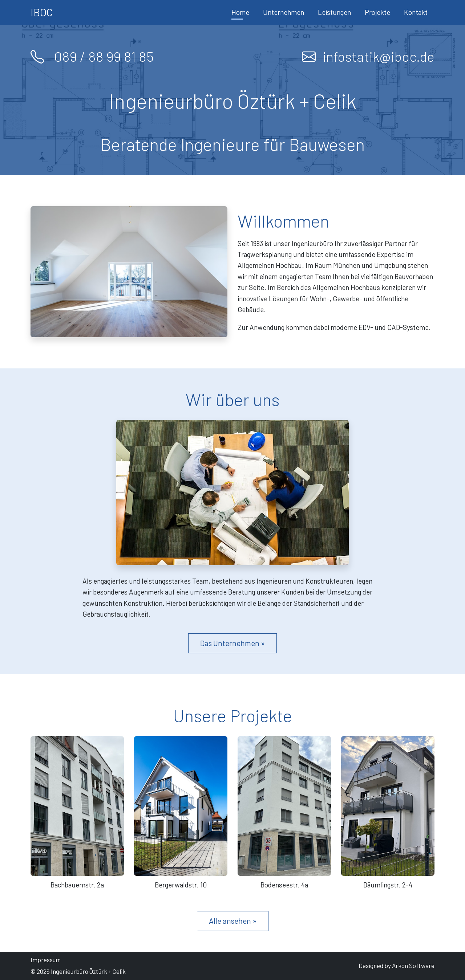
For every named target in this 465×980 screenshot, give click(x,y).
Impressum (46, 960)
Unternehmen (284, 12)
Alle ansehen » (233, 921)
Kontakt (416, 12)
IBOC (42, 12)
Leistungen (334, 12)
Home (240, 12)
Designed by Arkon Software (397, 965)
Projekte (377, 12)
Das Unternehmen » (232, 643)
